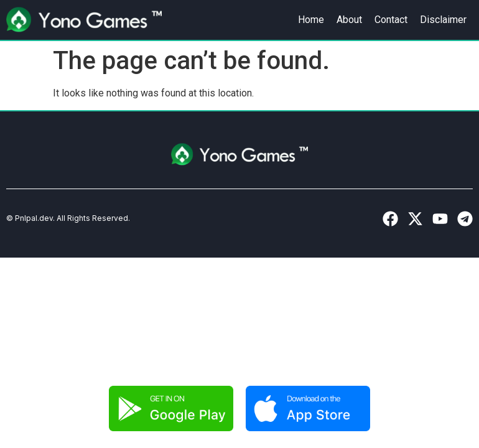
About (349, 20)
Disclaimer (443, 20)
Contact (391, 20)
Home (311, 20)
